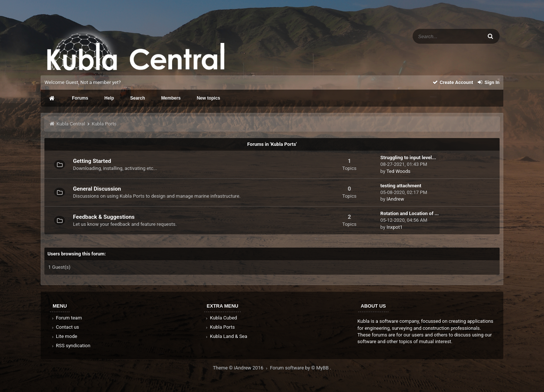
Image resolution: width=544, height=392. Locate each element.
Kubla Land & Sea (226, 336)
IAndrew (395, 199)
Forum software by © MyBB (300, 368)
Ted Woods (398, 171)
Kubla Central (70, 124)
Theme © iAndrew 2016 (241, 368)
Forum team (66, 318)
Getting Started (92, 161)
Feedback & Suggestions (104, 217)
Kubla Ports (220, 327)
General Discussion (97, 189)
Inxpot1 (394, 227)
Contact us (65, 327)
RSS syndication (70, 346)
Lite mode (64, 336)
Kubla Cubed (221, 318)
